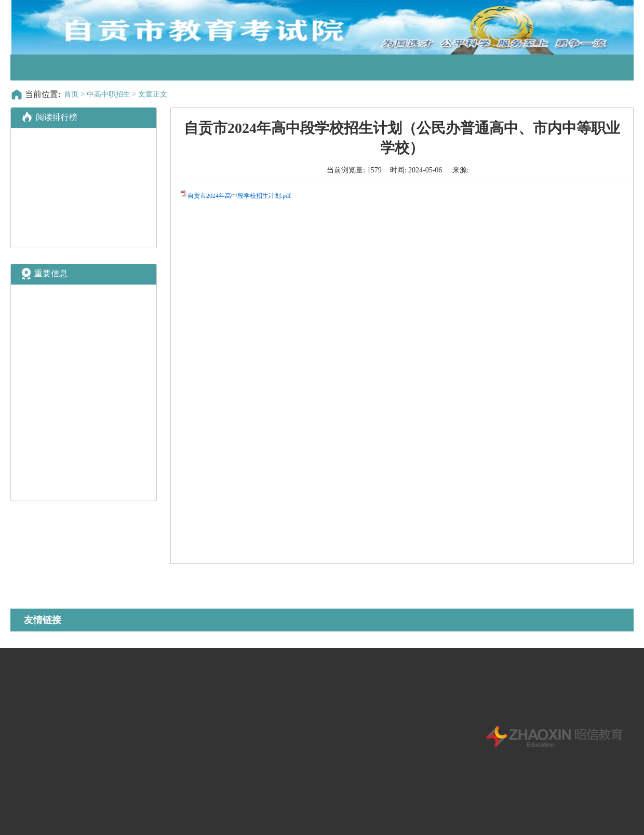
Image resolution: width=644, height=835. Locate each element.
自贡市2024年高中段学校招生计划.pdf (239, 196)
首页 (71, 94)
